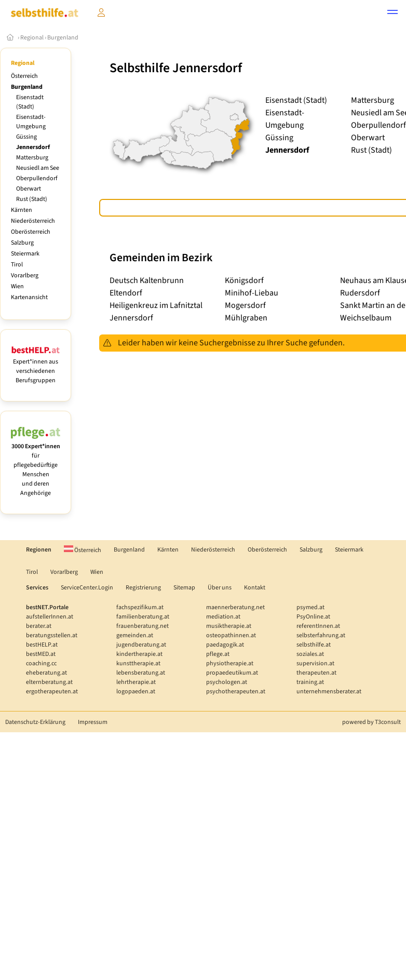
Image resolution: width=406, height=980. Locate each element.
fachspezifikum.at (140, 607)
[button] (393, 14)
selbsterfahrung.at (321, 635)
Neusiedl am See (38, 168)
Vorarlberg (25, 276)
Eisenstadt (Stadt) (30, 102)
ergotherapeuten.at (52, 692)
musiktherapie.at (229, 626)
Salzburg (22, 243)
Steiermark (25, 254)
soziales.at (310, 654)
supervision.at (315, 663)
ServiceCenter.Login (87, 588)
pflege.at (218, 654)
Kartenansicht (29, 297)
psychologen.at (227, 682)
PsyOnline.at (313, 617)
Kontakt (255, 588)
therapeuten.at (316, 673)
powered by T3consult (371, 722)
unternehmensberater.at (329, 692)
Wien (17, 286)
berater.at (39, 626)
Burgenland (63, 38)
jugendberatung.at (141, 645)
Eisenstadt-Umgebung (31, 122)
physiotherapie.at (230, 663)
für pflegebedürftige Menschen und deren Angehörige (36, 465)
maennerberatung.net (235, 607)
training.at (310, 682)
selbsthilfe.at (314, 645)
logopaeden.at (136, 692)
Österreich (24, 76)
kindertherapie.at (139, 654)
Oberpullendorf (37, 178)
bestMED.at (41, 654)
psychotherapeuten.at (236, 692)
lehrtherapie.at (136, 682)
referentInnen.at (318, 626)
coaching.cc (41, 663)
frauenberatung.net (143, 626)
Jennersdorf (33, 147)
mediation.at (223, 617)
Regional (32, 38)
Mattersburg (32, 158)
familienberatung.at (143, 617)
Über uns (220, 588)
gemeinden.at (135, 635)
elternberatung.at (49, 682)
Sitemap (184, 588)
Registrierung (143, 588)
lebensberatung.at (141, 673)
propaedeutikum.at (232, 673)
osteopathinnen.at (231, 635)
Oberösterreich (31, 232)
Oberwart (29, 189)
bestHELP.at (42, 645)
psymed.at (310, 607)
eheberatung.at (46, 673)
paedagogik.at (225, 645)
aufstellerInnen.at (50, 617)
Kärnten (22, 210)
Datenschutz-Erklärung (35, 722)
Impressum (93, 722)
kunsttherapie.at (138, 663)
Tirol (17, 265)
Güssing (26, 137)
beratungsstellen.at (52, 635)
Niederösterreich (33, 221)
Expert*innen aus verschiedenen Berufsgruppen (36, 366)
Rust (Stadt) (32, 199)
